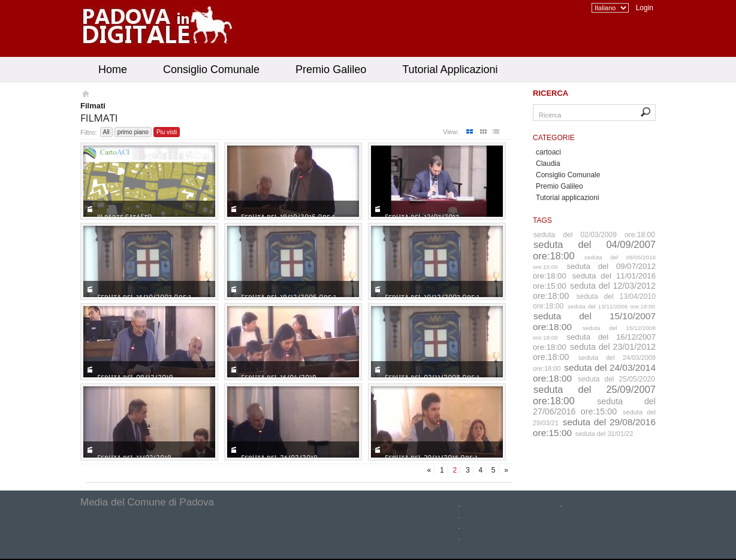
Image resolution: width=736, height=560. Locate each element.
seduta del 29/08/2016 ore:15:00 (594, 427)
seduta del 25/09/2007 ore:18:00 (594, 395)
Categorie (554, 138)
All (106, 132)
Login (645, 8)
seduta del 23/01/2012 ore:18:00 (594, 352)
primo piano (133, 132)
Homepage (85, 95)
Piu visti (167, 132)
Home (113, 69)
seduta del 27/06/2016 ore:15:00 (594, 406)
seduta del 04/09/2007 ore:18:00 (594, 250)
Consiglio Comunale (211, 69)
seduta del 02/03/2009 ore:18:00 (594, 235)
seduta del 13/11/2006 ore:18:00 (611, 306)
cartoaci (548, 152)
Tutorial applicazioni (568, 198)
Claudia (548, 164)
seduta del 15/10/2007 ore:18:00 (594, 321)
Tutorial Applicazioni (450, 69)
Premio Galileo (331, 69)
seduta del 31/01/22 (604, 434)
